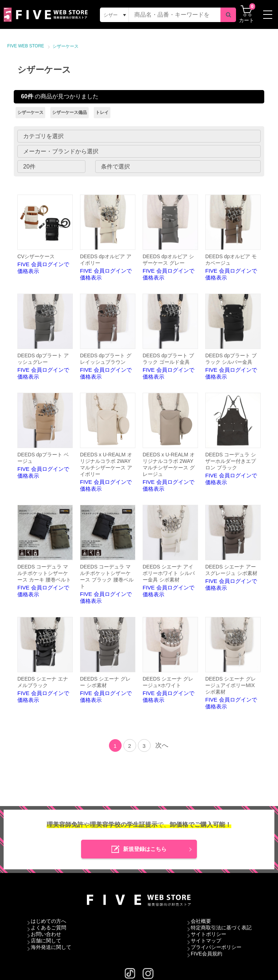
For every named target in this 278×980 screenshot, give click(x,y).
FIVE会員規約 (207, 954)
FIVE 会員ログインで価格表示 (45, 234)
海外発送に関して (51, 947)
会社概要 (201, 921)
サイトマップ (206, 941)
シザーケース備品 (69, 112)
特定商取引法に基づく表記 (221, 928)
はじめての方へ (49, 921)
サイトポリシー (208, 934)
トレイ (102, 112)
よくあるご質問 (49, 928)
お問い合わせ (46, 934)
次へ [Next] (162, 745)
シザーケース (66, 46)
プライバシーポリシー (216, 947)
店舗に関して (46, 941)
